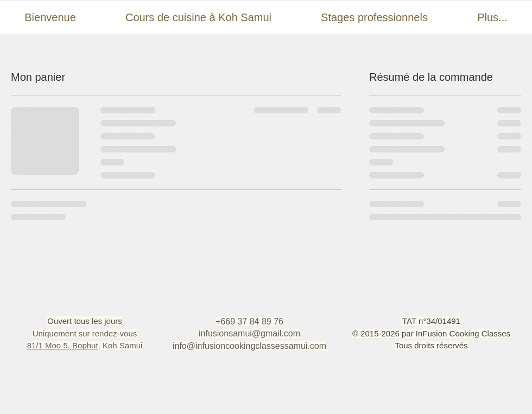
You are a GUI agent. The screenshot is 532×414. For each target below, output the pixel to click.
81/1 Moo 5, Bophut (63, 345)
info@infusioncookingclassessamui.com (249, 346)
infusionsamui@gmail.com (249, 333)
